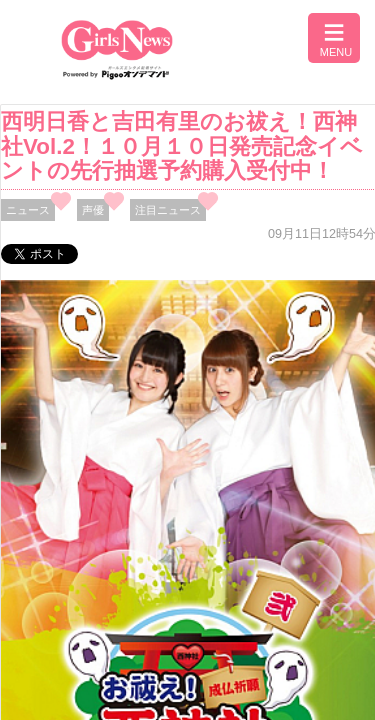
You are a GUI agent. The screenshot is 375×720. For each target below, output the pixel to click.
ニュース (28, 210)
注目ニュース (168, 210)
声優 (93, 210)
